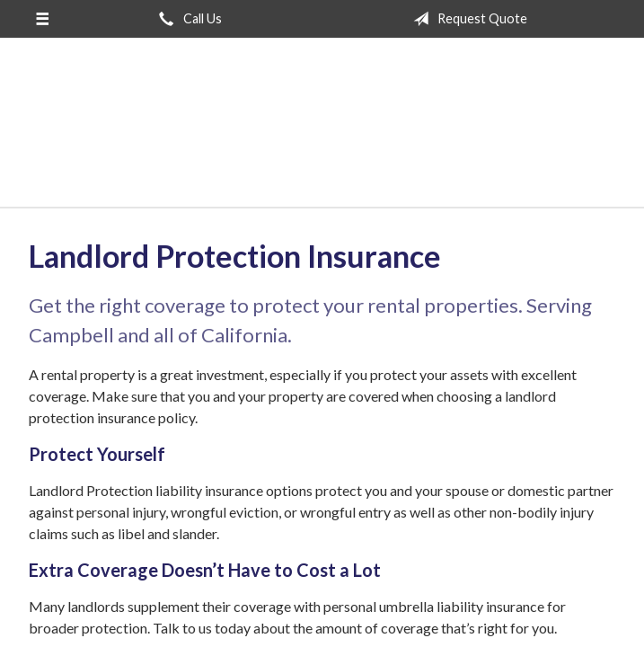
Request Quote (467, 19)
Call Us (187, 19)
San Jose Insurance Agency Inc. (322, 130)
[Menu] (42, 19)
